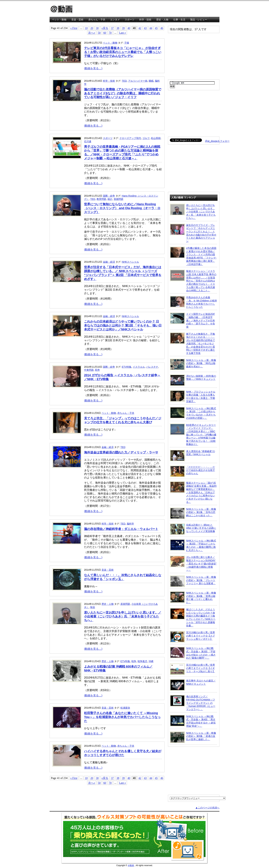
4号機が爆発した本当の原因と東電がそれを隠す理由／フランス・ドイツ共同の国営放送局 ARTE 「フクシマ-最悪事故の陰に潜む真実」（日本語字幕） (193, 256)
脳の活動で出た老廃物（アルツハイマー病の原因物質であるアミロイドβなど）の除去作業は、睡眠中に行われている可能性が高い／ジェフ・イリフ (123, 93)
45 (156, 28)
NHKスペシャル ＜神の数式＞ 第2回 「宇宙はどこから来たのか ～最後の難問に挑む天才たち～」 (193, 545)
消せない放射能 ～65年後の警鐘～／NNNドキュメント (193, 380)
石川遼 (88, 141)
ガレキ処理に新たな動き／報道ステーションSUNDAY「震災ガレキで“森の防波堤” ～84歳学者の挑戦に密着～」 (193, 563)
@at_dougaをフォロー (217, 141)
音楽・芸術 (77, 20)
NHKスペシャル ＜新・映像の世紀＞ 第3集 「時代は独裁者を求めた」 (193, 364)
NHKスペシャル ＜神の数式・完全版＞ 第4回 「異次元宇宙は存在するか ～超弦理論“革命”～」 (193, 721)
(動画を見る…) (93, 68)
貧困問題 (119, 199)
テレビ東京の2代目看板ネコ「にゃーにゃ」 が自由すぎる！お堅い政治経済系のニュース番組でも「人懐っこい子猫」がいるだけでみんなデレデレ (123, 52)
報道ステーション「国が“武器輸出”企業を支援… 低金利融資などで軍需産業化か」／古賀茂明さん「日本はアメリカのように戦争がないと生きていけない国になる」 (193, 492)
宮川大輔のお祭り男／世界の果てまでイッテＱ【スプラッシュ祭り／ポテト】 (192, 637)
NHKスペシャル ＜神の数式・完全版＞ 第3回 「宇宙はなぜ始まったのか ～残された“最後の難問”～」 (193, 653)
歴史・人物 (162, 20)
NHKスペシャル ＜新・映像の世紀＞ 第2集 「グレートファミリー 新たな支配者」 (193, 581)
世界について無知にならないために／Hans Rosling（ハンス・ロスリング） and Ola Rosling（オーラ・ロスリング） (122, 208)
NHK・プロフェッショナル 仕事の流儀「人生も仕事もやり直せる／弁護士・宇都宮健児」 (193, 396)
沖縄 (151, 661)
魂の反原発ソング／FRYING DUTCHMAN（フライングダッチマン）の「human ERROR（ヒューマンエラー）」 (193, 703)
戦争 (97, 370)
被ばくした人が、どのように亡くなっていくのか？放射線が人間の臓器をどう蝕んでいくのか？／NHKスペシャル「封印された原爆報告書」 (193, 617)
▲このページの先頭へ (207, 808)
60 (105, 33)
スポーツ (130, 20)
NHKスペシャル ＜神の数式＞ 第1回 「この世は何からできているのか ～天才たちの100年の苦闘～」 (193, 413)
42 (140, 28)
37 (112, 28)
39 (123, 28)
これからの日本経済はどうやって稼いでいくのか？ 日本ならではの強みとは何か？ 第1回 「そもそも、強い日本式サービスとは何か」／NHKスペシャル (123, 325)
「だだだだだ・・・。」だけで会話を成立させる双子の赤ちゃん (192, 471)
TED (124, 81)
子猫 (127, 43)
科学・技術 (145, 20)
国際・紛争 (109, 196)
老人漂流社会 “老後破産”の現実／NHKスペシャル (192, 456)
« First (74, 28)
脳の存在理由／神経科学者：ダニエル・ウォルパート (121, 529)
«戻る (105, 28)
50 (99, 33)
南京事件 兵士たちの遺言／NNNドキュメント (193, 685)
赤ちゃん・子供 (97, 20)
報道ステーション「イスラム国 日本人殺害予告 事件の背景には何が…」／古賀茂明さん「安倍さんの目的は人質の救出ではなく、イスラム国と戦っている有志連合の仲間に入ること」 (193, 281)
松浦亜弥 (125, 708)
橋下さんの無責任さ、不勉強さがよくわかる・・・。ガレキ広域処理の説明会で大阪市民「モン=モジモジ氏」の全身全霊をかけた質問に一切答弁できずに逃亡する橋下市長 (192, 343)
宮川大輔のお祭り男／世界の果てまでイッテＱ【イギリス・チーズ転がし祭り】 (192, 669)
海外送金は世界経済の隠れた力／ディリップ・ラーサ (121, 452)
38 (118, 28)
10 (86, 28)
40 (129, 28)
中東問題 (89, 370)
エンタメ (115, 20)
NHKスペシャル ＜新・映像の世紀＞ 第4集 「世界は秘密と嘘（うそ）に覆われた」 (193, 598)
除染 (93, 607)
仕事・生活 (179, 20)
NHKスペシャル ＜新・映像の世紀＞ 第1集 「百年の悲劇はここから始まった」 (193, 513)
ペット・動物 (59, 20)
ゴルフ (146, 138)
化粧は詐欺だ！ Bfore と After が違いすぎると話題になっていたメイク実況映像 (193, 529)
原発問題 (125, 604)
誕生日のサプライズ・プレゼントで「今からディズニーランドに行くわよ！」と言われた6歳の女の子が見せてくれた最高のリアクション (193, 233)
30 (97, 28)
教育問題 (101, 199)
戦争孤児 (142, 661)
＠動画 (131, 865)
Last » (122, 33)
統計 (110, 199)
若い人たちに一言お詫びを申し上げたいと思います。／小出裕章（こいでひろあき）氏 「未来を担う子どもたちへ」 (123, 616)
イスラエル (139, 367)
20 (92, 28)
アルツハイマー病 (138, 81)
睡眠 (151, 81)
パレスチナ (152, 367)
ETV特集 (127, 367)
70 (110, 33)
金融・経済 (109, 262)
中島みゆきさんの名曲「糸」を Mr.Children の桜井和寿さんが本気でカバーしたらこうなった (193, 302)
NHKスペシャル (130, 262)
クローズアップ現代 (130, 138)
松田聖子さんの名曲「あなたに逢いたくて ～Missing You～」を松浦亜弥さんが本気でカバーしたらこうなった (122, 717)
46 (162, 28)
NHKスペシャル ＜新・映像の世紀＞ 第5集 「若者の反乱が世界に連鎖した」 (193, 737)
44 (151, 28)
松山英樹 (156, 138)
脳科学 (130, 524)
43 (145, 28)
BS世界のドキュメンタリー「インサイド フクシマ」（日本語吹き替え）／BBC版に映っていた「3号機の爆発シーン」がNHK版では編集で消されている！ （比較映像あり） (193, 435)
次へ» (92, 33)
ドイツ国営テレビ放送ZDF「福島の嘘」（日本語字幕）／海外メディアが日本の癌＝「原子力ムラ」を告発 (192, 320)
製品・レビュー (199, 20)
